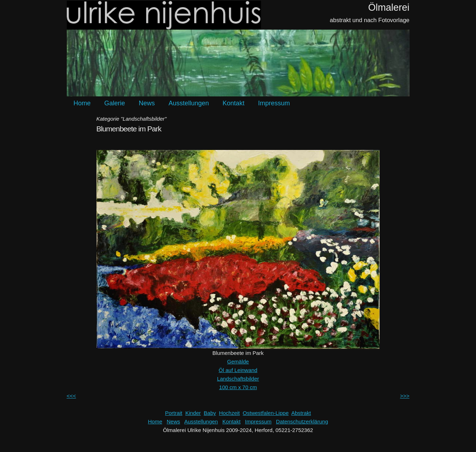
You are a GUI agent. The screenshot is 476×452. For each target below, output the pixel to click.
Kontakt (233, 103)
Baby (210, 413)
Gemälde (238, 361)
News (147, 103)
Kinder (193, 413)
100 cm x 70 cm (238, 387)
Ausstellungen (189, 103)
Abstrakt (301, 413)
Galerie (115, 103)
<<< (71, 396)
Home (82, 103)
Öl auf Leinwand (238, 370)
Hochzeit (229, 413)
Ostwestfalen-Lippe (266, 413)
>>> (405, 396)
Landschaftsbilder (238, 379)
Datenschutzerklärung (302, 421)
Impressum (274, 103)
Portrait (174, 413)
